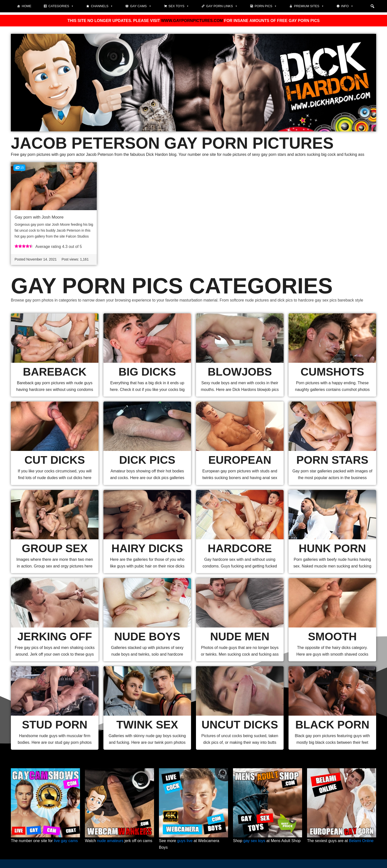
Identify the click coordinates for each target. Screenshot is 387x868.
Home (27, 6)
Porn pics (266, 6)
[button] (372, 6)
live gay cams (66, 841)
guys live (185, 841)
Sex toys (179, 6)
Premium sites (309, 6)
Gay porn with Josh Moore (39, 217)
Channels (102, 6)
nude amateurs (110, 841)
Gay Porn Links (222, 6)
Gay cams (141, 6)
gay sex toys (254, 841)
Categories (61, 6)
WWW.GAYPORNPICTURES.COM (192, 21)
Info (347, 6)
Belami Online (361, 841)
